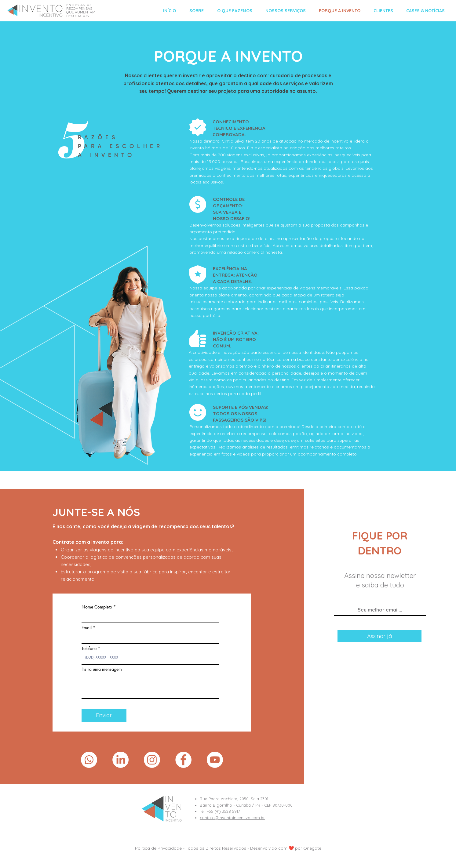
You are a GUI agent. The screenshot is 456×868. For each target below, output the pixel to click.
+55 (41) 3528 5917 (223, 811)
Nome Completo (97, 607)
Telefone (89, 648)
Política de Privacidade (159, 848)
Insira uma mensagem (102, 669)
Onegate (312, 848)
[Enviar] (104, 715)
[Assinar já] (379, 636)
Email (87, 628)
